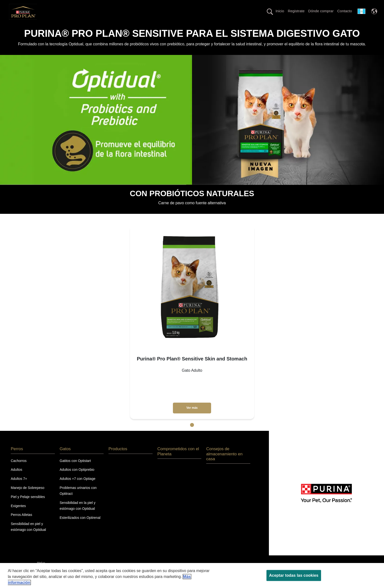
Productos (115, 28)
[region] (192, 575)
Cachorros (19, 469)
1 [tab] (192, 434)
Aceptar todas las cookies (294, 575)
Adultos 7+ (19, 487)
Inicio (280, 11)
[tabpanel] (192, 331)
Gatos (85, 28)
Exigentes (18, 514)
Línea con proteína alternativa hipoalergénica (233, 28)
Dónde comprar (321, 11)
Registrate (296, 11)
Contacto (345, 11)
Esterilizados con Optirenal (80, 526)
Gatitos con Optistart (75, 469)
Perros (58, 28)
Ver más (192, 417)
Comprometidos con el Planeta (308, 28)
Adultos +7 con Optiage (78, 487)
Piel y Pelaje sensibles (28, 505)
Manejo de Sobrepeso (28, 496)
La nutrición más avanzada (161, 28)
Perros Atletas (21, 524)
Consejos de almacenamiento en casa (224, 463)
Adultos (17, 478)
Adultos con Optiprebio (77, 478)
